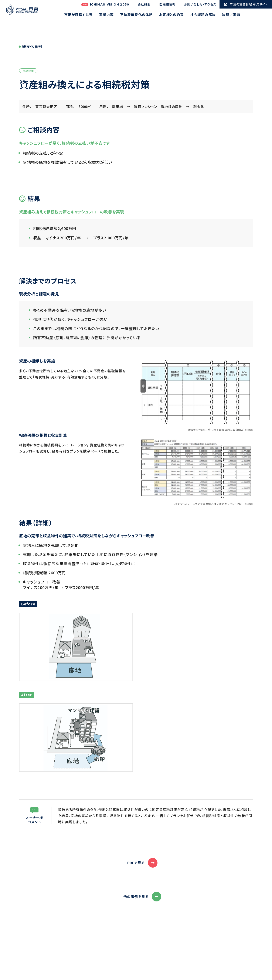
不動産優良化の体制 (136, 15)
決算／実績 (231, 15)
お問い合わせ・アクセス (200, 4)
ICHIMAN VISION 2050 (105, 4)
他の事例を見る (136, 897)
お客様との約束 (171, 15)
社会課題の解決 (203, 15)
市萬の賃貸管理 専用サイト (246, 4)
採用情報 (167, 4)
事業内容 (106, 15)
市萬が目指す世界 (79, 15)
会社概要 (144, 4)
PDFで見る (136, 863)
